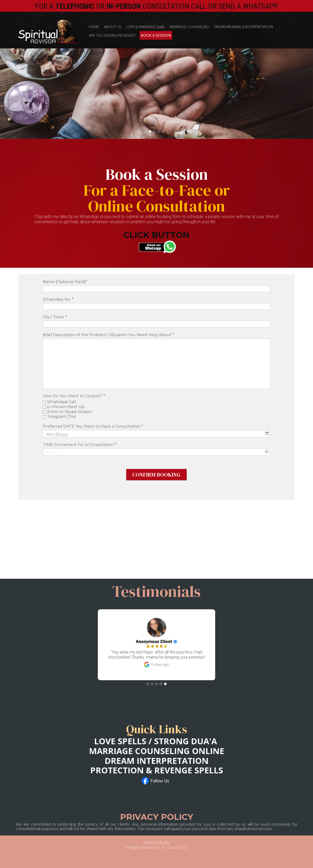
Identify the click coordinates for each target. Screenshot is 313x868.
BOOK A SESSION (156, 35)
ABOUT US (113, 27)
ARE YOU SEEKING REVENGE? (112, 35)
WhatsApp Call (59, 402)
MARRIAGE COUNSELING (189, 27)
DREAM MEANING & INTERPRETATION (243, 27)
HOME (94, 27)
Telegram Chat (59, 417)
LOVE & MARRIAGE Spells (145, 27)
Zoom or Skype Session (67, 412)
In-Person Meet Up (64, 407)
